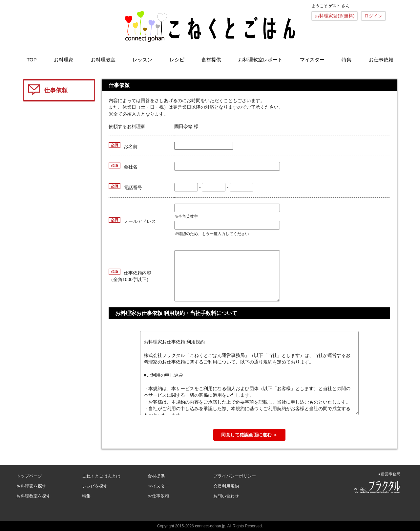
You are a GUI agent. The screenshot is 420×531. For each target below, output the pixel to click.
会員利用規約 (226, 486)
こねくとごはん (210, 26)
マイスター (312, 60)
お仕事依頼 (381, 60)
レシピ (177, 60)
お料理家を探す (31, 486)
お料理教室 (103, 60)
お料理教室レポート (260, 60)
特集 (346, 60)
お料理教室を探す (33, 496)
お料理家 (64, 60)
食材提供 (211, 60)
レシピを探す (95, 486)
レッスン (142, 60)
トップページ (29, 476)
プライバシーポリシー (235, 476)
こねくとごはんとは (101, 476)
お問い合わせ (226, 496)
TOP (32, 60)
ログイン (373, 16)
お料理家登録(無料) (335, 16)
